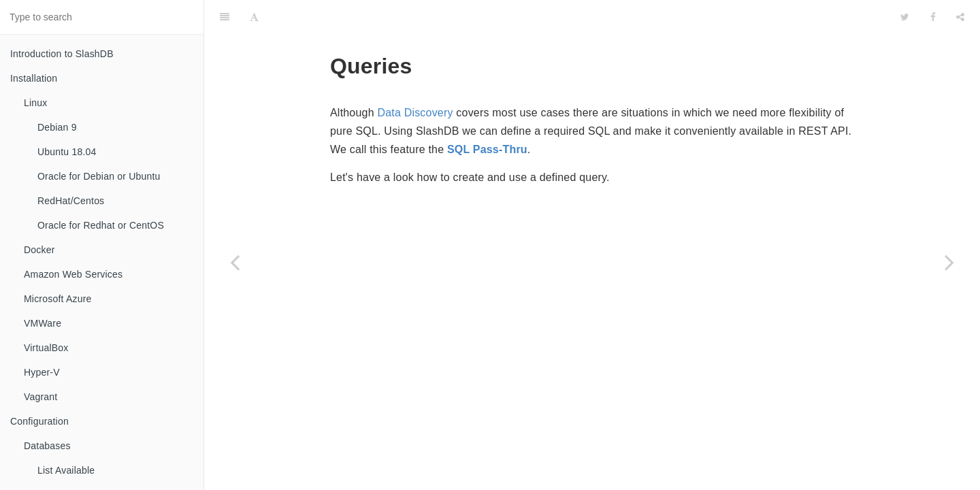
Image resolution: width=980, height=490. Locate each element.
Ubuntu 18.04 (67, 152)
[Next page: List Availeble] (949, 262)
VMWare (43, 323)
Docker (39, 250)
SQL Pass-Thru (487, 115)
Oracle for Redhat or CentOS (101, 225)
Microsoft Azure (58, 299)
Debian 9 (57, 127)
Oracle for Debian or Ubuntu (99, 176)
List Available (66, 470)
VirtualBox (46, 348)
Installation (34, 78)
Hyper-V (42, 372)
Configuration (39, 421)
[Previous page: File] (235, 262)
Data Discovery (415, 79)
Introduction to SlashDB (62, 54)
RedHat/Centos (71, 201)
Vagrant (40, 397)
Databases (47, 446)
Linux (35, 103)
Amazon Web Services (73, 274)
